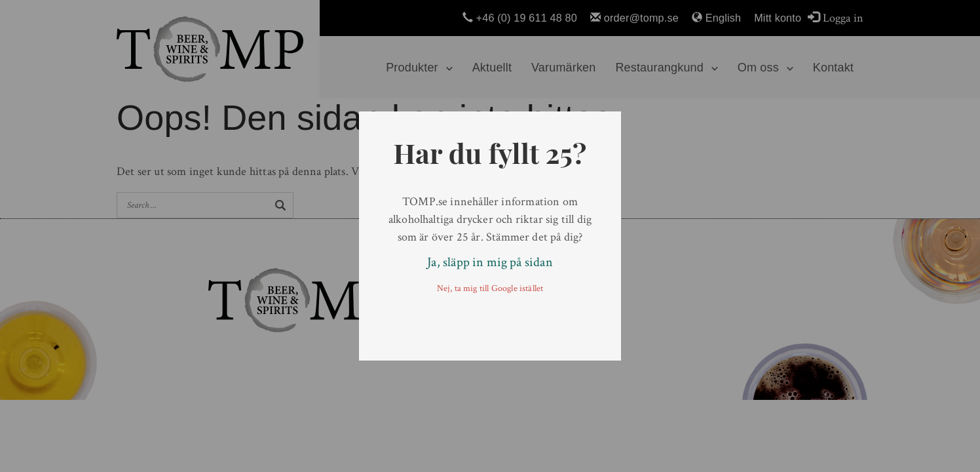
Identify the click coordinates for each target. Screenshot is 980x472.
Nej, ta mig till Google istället (490, 288)
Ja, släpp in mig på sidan (490, 262)
